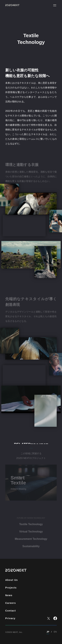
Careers (11, 603)
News (9, 595)
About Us (12, 580)
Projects (11, 588)
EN (55, 632)
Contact (11, 611)
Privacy (10, 618)
